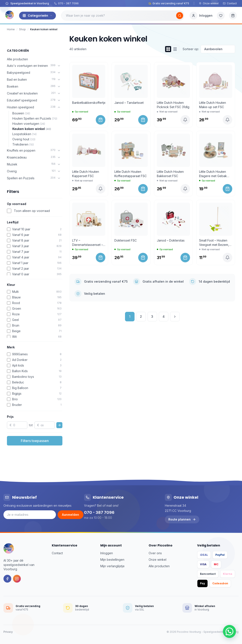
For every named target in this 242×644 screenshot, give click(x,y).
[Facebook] (7, 579)
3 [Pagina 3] (152, 316)
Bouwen (21, 113)
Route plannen (182, 519)
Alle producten (17, 59)
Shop (22, 29)
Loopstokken (24, 134)
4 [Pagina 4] (164, 316)
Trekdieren (23, 144)
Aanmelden (71, 515)
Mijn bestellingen (112, 560)
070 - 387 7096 (66, 3)
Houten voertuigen (29, 124)
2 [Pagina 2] (141, 316)
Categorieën (37, 16)
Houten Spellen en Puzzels (35, 118)
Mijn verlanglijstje (112, 566)
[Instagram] (17, 579)
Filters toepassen (35, 441)
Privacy (8, 632)
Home (11, 29)
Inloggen (107, 553)
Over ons (155, 553)
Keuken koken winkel (32, 129)
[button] (229, 631)
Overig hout (24, 139)
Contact (230, 3)
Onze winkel (209, 3)
